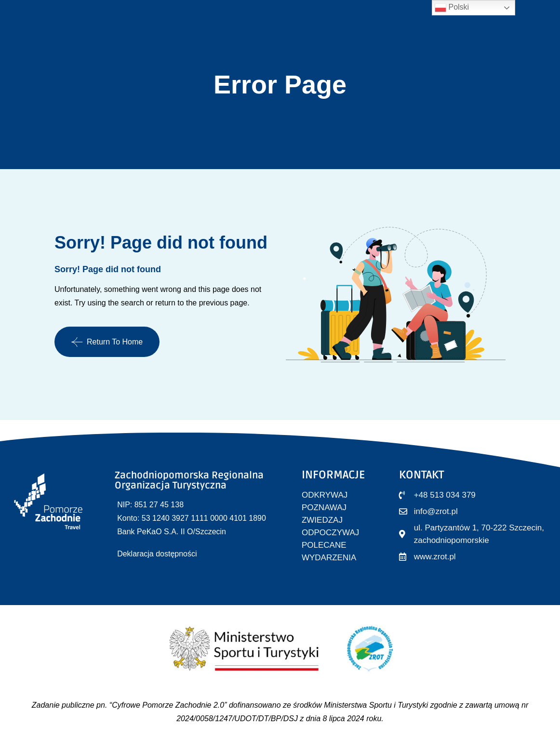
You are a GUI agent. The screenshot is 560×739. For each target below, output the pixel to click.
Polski (452, 8)
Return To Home (107, 342)
